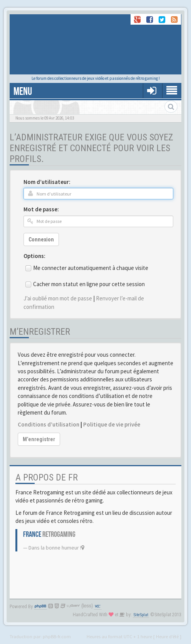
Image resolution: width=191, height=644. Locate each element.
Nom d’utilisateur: (47, 182)
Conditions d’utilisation (49, 424)
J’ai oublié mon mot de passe (58, 298)
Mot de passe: (41, 209)
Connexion (41, 239)
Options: (34, 256)
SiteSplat (141, 615)
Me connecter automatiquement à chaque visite (91, 268)
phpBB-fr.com (57, 636)
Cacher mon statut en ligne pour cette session (89, 284)
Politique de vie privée (112, 424)
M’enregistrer (39, 439)
